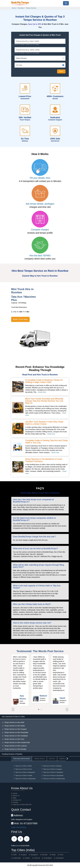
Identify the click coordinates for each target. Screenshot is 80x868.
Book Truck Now (20, 319)
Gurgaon (24, 855)
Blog (15, 798)
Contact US (17, 800)
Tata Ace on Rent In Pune (23, 769)
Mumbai (45, 855)
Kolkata (27, 858)
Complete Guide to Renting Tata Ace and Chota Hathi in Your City (46, 442)
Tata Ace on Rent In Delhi (23, 766)
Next (61, 71)
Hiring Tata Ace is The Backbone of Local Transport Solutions (44, 460)
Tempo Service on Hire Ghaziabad (16, 732)
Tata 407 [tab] (52, 759)
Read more (42, 392)
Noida (54, 855)
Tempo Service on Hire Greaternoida (17, 742)
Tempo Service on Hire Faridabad (16, 736)
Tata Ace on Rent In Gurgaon (52, 769)
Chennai (37, 858)
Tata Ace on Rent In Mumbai (51, 766)
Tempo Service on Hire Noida (14, 726)
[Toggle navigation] (66, 3)
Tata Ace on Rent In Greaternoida (53, 779)
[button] (39, 709)
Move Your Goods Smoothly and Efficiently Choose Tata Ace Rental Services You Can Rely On (44, 401)
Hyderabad (17, 858)
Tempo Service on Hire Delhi (14, 722)
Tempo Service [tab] (65, 759)
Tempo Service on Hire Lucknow (15, 746)
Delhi (15, 855)
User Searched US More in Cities (13, 717)
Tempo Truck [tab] (39, 759)
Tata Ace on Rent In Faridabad (52, 772)
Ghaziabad (60, 858)
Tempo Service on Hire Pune (14, 739)
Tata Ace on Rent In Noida (23, 775)
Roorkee (21, 8)
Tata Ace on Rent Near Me (22, 805)
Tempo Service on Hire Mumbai (15, 749)
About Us (16, 796)
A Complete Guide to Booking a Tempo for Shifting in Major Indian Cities (44, 381)
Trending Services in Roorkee (12, 754)
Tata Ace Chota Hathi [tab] (21, 759)
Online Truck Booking (19, 827)
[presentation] (13, 709)
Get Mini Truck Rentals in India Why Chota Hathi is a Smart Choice (44, 423)
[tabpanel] (40, 733)
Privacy (16, 802)
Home (14, 8)
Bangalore (34, 855)
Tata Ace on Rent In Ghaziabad (52, 775)
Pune (61, 855)
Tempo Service (31, 8)
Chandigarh (48, 858)
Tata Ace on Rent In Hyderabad (24, 779)
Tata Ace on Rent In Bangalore (24, 772)
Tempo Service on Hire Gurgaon (15, 729)
